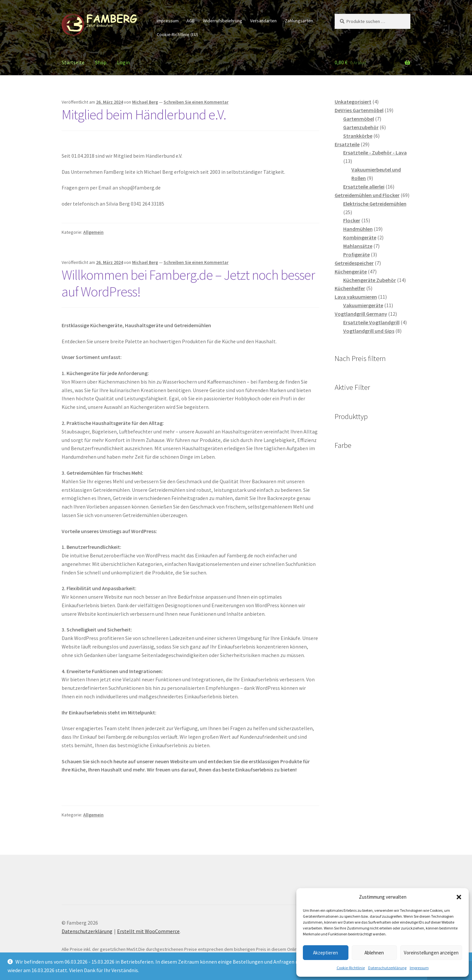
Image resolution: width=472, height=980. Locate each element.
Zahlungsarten (299, 21)
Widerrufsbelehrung (223, 21)
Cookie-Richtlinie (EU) (177, 34)
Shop (101, 62)
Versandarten (263, 21)
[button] (459, 897)
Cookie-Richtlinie (351, 968)
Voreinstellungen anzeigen (431, 953)
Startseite (73, 62)
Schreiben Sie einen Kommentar (196, 102)
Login (123, 62)
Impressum (419, 968)
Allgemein (93, 232)
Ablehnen (374, 953)
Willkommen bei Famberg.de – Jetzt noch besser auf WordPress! (188, 283)
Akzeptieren (325, 953)
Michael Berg (145, 102)
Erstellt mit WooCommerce (148, 931)
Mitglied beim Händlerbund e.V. (144, 114)
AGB (191, 21)
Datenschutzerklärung (387, 968)
